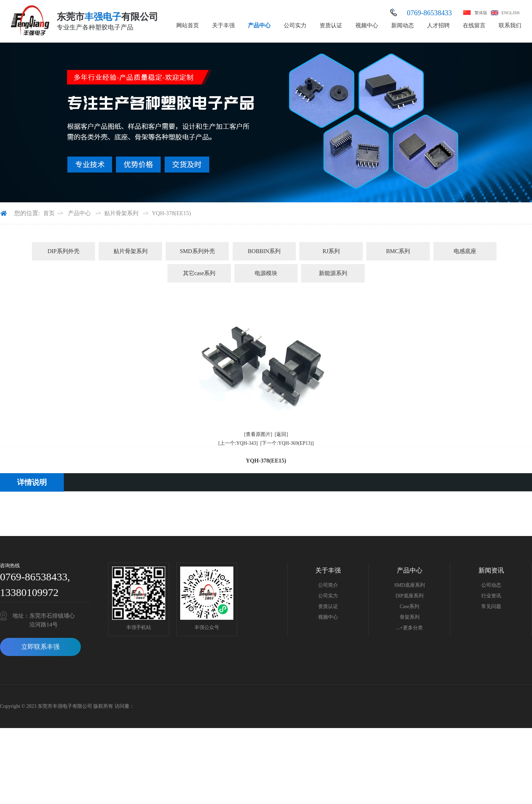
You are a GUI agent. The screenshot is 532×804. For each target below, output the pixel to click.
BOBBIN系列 (264, 251)
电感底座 (465, 251)
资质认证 (331, 25)
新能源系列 (333, 273)
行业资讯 (491, 596)
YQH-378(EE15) (171, 213)
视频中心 (367, 25)
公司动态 (491, 585)
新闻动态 (403, 25)
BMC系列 (398, 251)
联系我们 (510, 25)
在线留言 (474, 25)
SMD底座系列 (409, 585)
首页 (49, 213)
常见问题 (491, 606)
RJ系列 (331, 251)
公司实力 (295, 25)
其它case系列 (199, 273)
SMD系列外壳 (197, 251)
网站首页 (188, 25)
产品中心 (259, 25)
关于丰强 (223, 25)
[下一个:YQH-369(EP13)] (287, 443)
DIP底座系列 (409, 596)
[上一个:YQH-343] (238, 443)
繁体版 (481, 13)
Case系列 (409, 606)
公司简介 (328, 585)
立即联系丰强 (40, 647)
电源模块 (266, 273)
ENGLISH (511, 13)
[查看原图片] (258, 434)
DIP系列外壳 (63, 251)
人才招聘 (438, 25)
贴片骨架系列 (121, 213)
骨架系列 (410, 617)
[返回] (281, 434)
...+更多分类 (409, 628)
